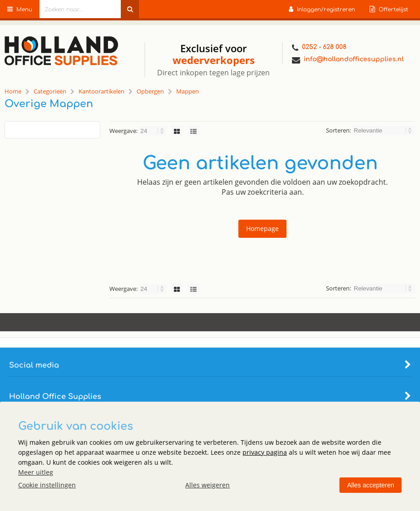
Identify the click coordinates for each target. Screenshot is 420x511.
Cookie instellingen (47, 485)
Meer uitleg (36, 472)
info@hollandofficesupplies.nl (348, 60)
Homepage (262, 228)
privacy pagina (265, 452)
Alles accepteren (371, 485)
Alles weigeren (208, 485)
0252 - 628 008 (319, 48)
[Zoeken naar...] (130, 9)
